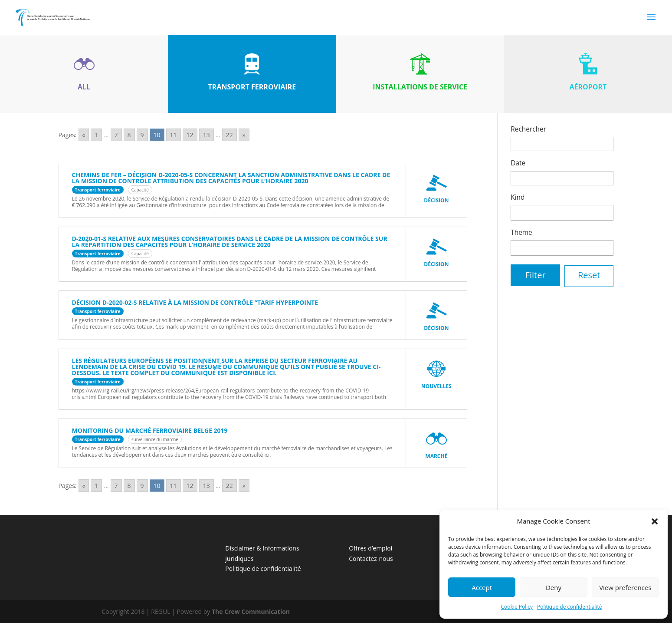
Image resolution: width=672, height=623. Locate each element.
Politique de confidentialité (569, 607)
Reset (589, 275)
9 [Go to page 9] (142, 135)
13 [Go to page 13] (207, 135)
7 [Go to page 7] (116, 135)
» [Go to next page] (244, 135)
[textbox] (516, 212)
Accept (482, 587)
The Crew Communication (251, 611)
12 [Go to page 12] (190, 135)
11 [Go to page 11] (174, 135)
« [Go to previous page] (84, 135)
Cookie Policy (517, 607)
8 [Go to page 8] (129, 135)
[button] (655, 521)
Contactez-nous (371, 559)
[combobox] (562, 213)
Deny (554, 587)
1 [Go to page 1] (96, 135)
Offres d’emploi (370, 548)
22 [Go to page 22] (229, 135)
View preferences (625, 587)
